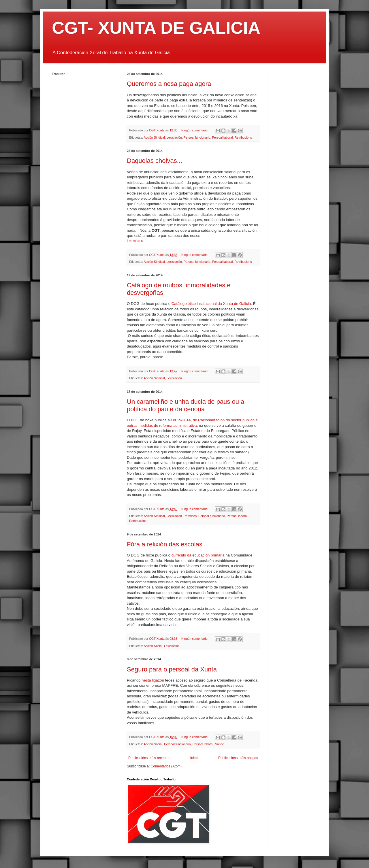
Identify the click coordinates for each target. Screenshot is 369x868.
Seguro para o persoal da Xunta (172, 669)
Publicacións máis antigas (238, 758)
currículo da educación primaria (198, 555)
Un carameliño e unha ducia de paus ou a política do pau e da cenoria (186, 405)
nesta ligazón (153, 680)
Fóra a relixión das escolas (165, 544)
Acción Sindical (154, 137)
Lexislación (174, 137)
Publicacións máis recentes (149, 758)
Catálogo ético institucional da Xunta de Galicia (211, 304)
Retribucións (243, 137)
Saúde (220, 744)
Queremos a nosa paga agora (169, 84)
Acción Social (153, 646)
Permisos (190, 516)
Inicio (194, 758)
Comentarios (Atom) (166, 766)
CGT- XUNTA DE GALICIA (156, 28)
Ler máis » (135, 241)
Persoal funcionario (197, 137)
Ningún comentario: (195, 130)
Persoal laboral (223, 137)
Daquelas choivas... (155, 161)
